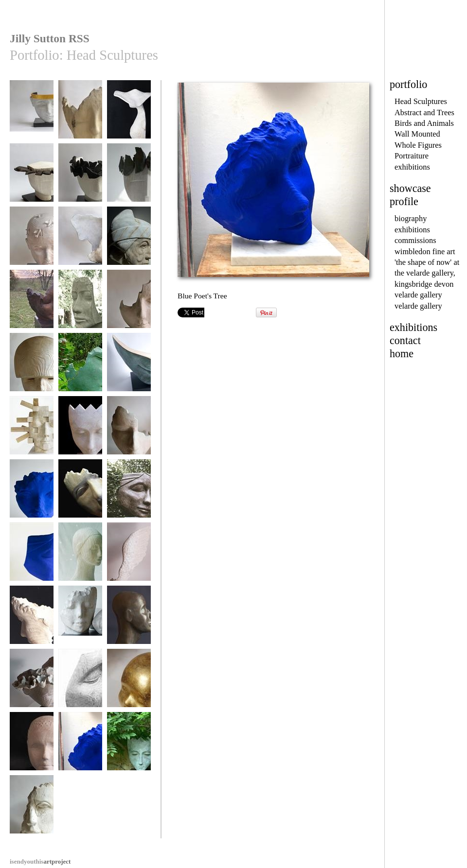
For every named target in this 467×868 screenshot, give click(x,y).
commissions (415, 240)
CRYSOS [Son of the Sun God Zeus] (32, 117)
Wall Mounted (417, 134)
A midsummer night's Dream (129, 370)
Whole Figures (418, 145)
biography (411, 218)
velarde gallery (418, 295)
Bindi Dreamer (80, 683)
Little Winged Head (129, 560)
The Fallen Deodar (80, 367)
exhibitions (412, 167)
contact (405, 340)
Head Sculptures (421, 101)
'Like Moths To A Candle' (80, 181)
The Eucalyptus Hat (129, 117)
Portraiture (412, 156)
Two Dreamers (80, 619)
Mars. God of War (32, 367)
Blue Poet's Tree (80, 746)
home (402, 354)
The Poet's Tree (32, 619)
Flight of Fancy (32, 240)
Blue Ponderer (32, 556)
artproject (40, 861)
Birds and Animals (424, 123)
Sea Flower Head (32, 683)
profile (404, 201)
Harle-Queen (80, 430)
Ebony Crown (129, 177)
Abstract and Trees (424, 113)
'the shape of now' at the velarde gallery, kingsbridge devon (427, 273)
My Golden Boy (129, 683)
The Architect (32, 430)
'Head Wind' (80, 240)
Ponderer (129, 493)
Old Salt (32, 809)
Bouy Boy (32, 746)
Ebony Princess (32, 177)
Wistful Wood (129, 304)
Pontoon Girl (80, 556)
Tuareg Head (129, 619)
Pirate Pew (129, 430)
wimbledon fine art (425, 252)
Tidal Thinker (80, 304)
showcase (410, 188)
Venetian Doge (129, 240)
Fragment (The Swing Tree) (80, 496)
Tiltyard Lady (80, 114)
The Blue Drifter (32, 493)
